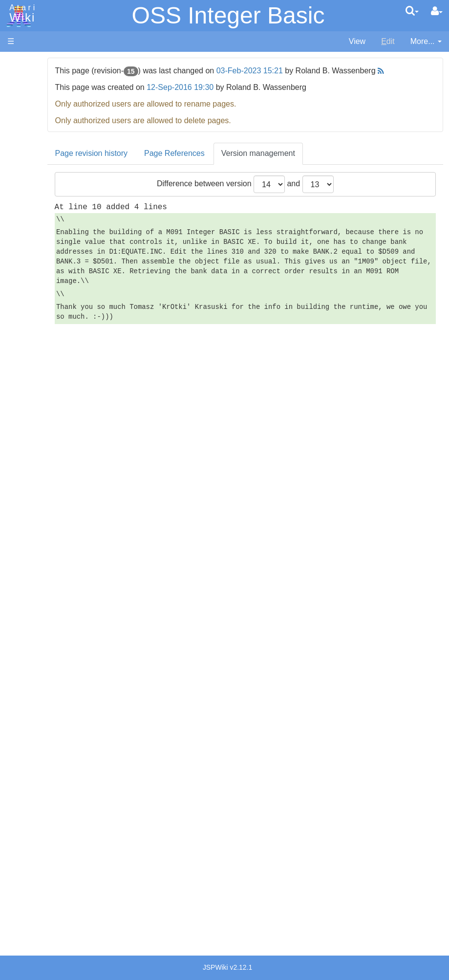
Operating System (58, 446)
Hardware (24, 79)
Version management (314, 164)
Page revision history (147, 164)
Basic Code (47, 490)
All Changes (28, 179)
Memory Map (30, 129)
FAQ (15, 195)
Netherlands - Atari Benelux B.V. (50, 793)
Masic (37, 340)
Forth (36, 284)
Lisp (34, 317)
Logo (36, 329)
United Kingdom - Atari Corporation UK (57, 827)
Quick (37, 384)
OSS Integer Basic (228, 15)
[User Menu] (437, 11)
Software (23, 96)
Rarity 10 (23, 865)
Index (17, 212)
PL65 (36, 373)
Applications (28, 113)
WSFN (38, 407)
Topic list (22, 145)
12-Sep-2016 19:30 (236, 98)
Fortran (40, 295)
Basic (36, 262)
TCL (34, 396)
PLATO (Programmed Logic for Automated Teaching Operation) (45, 626)
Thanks (20, 854)
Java (35, 306)
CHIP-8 (40, 418)
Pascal (39, 351)
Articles (20, 63)
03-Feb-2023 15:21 (305, 71)
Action (38, 239)
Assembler (45, 250)
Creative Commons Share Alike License (48, 922)
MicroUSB (25, 162)
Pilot (34, 362)
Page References (231, 164)
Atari (21, 14)
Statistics (23, 877)
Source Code (50, 457)
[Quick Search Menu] (412, 11)
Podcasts (23, 654)
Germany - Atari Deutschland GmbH (54, 737)
